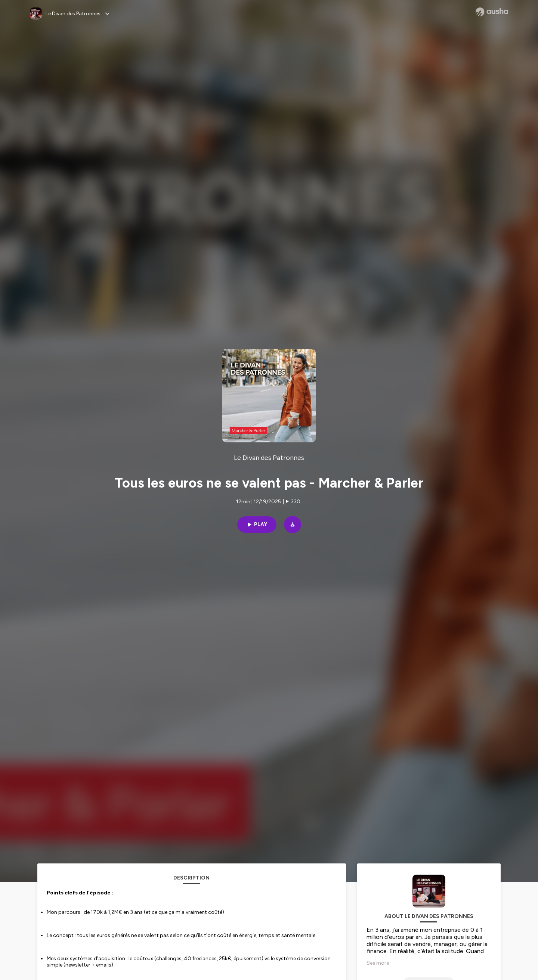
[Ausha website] (492, 12)
